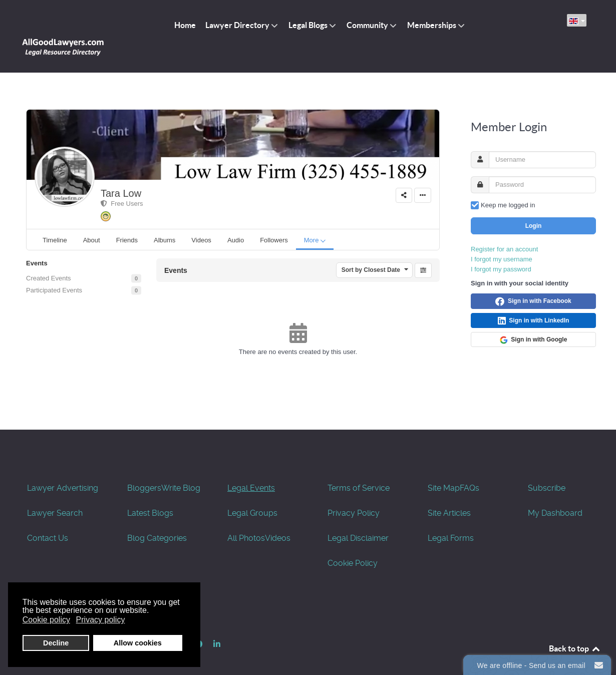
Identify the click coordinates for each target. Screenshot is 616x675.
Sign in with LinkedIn (534, 298)
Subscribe (547, 466)
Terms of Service (359, 466)
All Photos (246, 516)
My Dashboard (555, 491)
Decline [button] (56, 643)
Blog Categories (157, 516)
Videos (278, 516)
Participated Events (54, 268)
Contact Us (48, 516)
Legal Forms (451, 516)
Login (534, 203)
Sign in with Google (534, 317)
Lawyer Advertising (63, 466)
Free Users (122, 181)
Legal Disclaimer (358, 516)
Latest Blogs (150, 491)
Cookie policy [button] (46, 620)
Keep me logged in (508, 183)
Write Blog (181, 466)
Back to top (575, 626)
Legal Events (251, 466)
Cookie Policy (353, 541)
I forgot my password (501, 247)
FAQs (470, 466)
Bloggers (144, 466)
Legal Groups (252, 491)
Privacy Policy (354, 491)
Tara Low (121, 171)
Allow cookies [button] (138, 643)
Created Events (49, 256)
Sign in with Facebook (533, 279)
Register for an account (504, 227)
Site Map (444, 466)
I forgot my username (502, 237)
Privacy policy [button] (101, 620)
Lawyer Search (55, 491)
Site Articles (449, 491)
